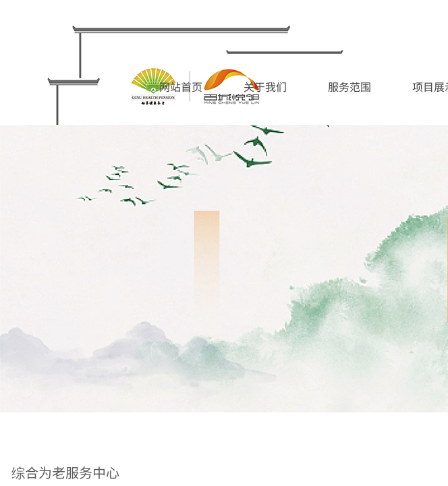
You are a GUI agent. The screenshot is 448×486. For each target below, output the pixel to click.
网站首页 (181, 86)
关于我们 (265, 86)
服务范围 (349, 86)
